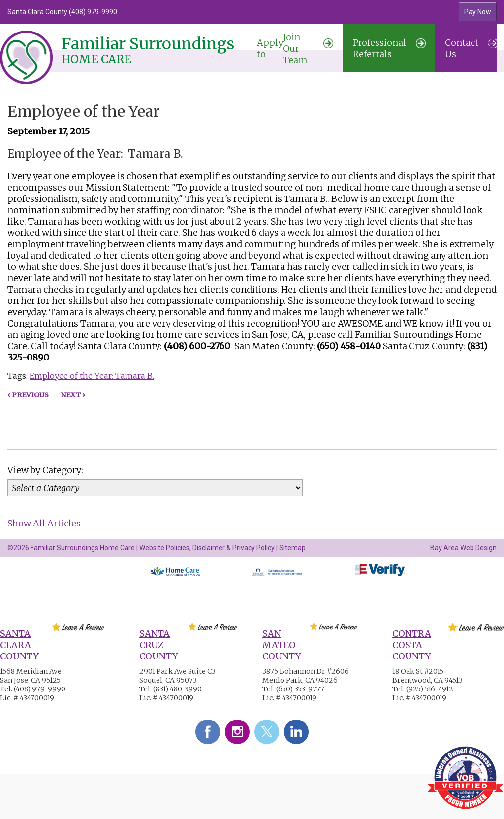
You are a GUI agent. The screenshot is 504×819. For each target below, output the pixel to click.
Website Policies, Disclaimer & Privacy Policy (207, 548)
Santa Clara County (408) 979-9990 (62, 12)
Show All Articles (44, 523)
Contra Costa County (412, 645)
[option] (191, 12)
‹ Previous (28, 395)
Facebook (208, 732)
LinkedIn (296, 732)
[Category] (155, 488)
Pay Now (478, 12)
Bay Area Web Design (463, 548)
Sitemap (292, 548)
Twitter (267, 732)
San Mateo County (282, 645)
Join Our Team (295, 49)
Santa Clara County (19, 645)
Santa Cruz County (159, 645)
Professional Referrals (389, 48)
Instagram (237, 732)
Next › (73, 395)
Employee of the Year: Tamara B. (92, 376)
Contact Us (471, 48)
